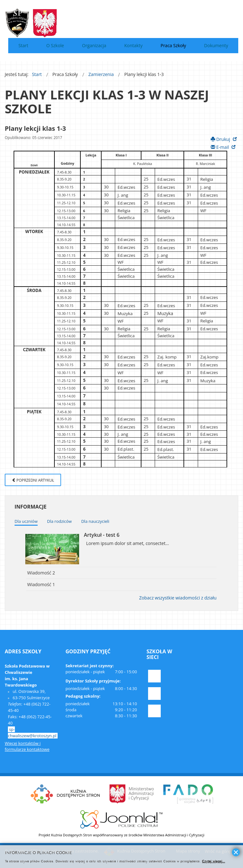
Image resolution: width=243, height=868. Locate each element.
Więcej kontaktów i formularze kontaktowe (27, 746)
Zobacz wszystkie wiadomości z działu (178, 598)
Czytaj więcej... (213, 861)
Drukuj (221, 139)
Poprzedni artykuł (33, 480)
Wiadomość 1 (41, 584)
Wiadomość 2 (41, 573)
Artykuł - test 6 (102, 535)
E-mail (220, 147)
